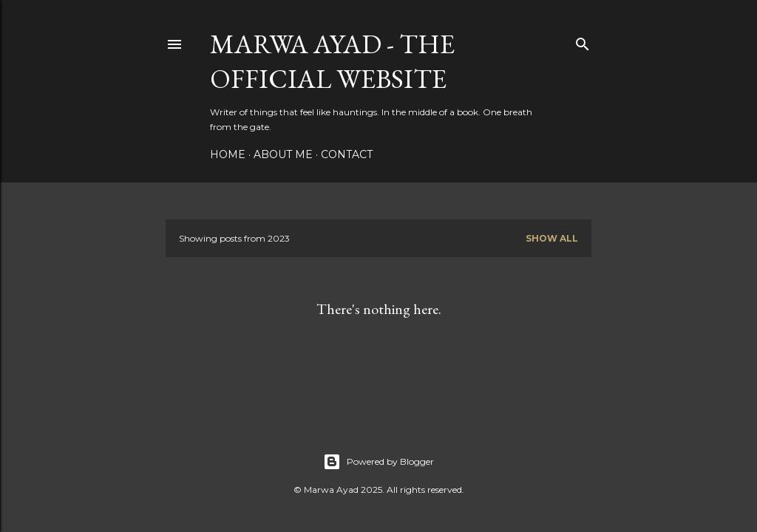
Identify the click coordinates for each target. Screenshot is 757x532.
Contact (347, 154)
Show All (552, 238)
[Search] (583, 41)
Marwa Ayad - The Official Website (332, 61)
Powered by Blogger (378, 462)
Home (228, 154)
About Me (283, 154)
